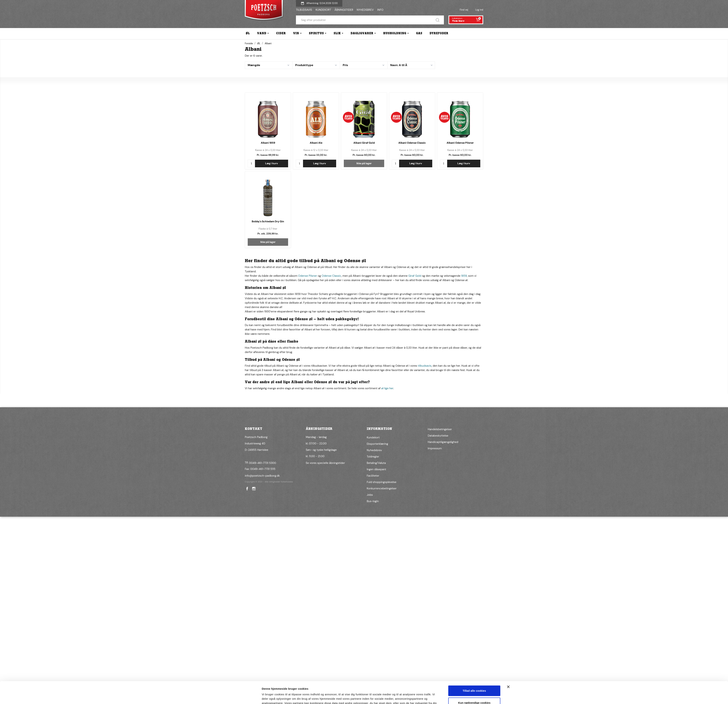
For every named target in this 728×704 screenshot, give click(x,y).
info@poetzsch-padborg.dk (262, 476)
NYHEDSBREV (365, 10)
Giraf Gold (415, 276)
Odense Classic (331, 276)
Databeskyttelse (438, 436)
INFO (380, 10)
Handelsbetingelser (440, 429)
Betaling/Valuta (376, 463)
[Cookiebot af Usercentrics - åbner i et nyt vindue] (238, 607)
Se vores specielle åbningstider (325, 463)
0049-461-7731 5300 (263, 463)
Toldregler (373, 457)
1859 (464, 276)
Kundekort (373, 437)
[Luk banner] (508, 576)
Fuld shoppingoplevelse (382, 482)
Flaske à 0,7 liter (268, 229)
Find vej (464, 10)
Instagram (254, 489)
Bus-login (373, 501)
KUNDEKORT (323, 10)
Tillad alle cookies (474, 580)
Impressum (435, 448)
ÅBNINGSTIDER (344, 10)
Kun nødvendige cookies (474, 592)
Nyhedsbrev (374, 450)
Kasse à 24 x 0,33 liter (268, 150)
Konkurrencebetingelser (382, 488)
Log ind (479, 10)
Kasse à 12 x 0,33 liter (316, 150)
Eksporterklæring (377, 444)
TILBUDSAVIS (304, 10)
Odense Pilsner (308, 276)
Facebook (247, 489)
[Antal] (251, 163)
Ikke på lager (364, 163)
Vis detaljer (269, 607)
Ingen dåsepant (376, 469)
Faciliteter (373, 476)
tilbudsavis (425, 366)
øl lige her (387, 388)
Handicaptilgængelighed (443, 442)
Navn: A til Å (399, 65)
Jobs (370, 495)
